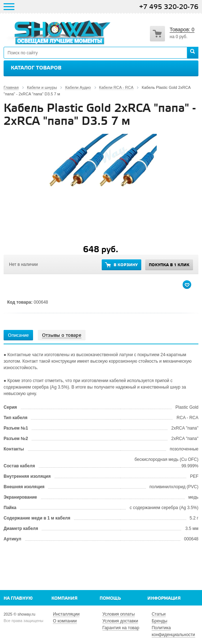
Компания (65, 598)
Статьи (159, 614)
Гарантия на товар (121, 628)
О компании (65, 621)
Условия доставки (120, 621)
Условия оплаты (119, 614)
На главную (18, 598)
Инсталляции (66, 614)
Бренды (159, 621)
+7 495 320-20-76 (169, 7)
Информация (164, 598)
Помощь (110, 598)
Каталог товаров (36, 68)
